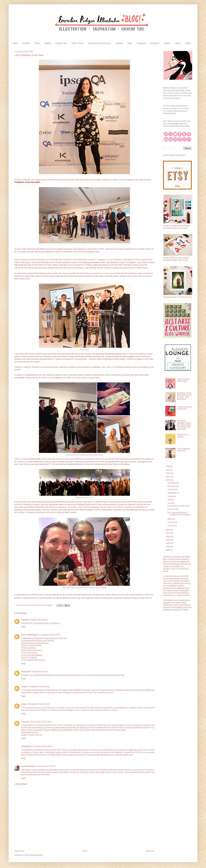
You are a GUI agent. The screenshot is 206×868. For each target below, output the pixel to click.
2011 (168, 543)
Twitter (167, 43)
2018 (168, 473)
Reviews (119, 43)
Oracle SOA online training (32, 655)
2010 (168, 547)
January (171, 526)
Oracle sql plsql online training (33, 660)
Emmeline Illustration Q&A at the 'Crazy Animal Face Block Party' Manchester (184, 425)
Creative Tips (61, 43)
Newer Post (20, 851)
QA (41, 595)
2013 (168, 537)
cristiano (25, 722)
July (170, 500)
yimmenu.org (36, 708)
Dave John (26, 672)
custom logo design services (100, 772)
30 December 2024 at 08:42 (41, 722)
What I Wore (78, 43)
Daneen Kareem (28, 766)
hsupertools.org (51, 690)
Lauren (108, 595)
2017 (168, 477)
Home (15, 43)
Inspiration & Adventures (99, 43)
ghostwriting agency (73, 675)
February (171, 522)
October (171, 490)
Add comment (21, 784)
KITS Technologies (29, 635)
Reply (23, 627)
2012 (168, 540)
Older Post (150, 851)
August (171, 496)
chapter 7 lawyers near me (31, 735)
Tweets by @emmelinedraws (174, 155)
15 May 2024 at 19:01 (39, 672)
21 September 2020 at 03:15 (49, 635)
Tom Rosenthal (45, 598)
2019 (168, 470)
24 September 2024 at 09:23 (38, 687)
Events (48, 43)
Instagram (141, 43)
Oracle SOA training (29, 658)
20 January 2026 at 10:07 (46, 766)
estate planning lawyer (30, 732)
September (172, 493)
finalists (85, 595)
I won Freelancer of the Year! (183, 450)
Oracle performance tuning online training (37, 641)
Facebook (155, 43)
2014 (168, 533)
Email (188, 43)
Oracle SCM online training (32, 650)
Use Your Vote (173, 509)
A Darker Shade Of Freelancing (184, 408)
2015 (168, 530)
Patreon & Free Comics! (183, 436)
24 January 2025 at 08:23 (42, 746)
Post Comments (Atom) (34, 855)
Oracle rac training (28, 648)
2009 (168, 550)
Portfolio (26, 43)
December (172, 483)
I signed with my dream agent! (183, 380)
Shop (130, 43)
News (37, 43)
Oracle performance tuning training (35, 643)
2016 (168, 480)
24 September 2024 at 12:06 (38, 704)
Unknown (25, 620)
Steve (104, 588)
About (178, 43)
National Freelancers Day (134, 598)
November (172, 486)
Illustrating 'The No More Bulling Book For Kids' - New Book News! (184, 396)
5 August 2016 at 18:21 (39, 620)
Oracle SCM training (29, 653)
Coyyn (24, 687)
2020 (168, 467)
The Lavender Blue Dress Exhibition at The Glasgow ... (179, 514)
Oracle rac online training (31, 645)
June (170, 503)
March (170, 519)
